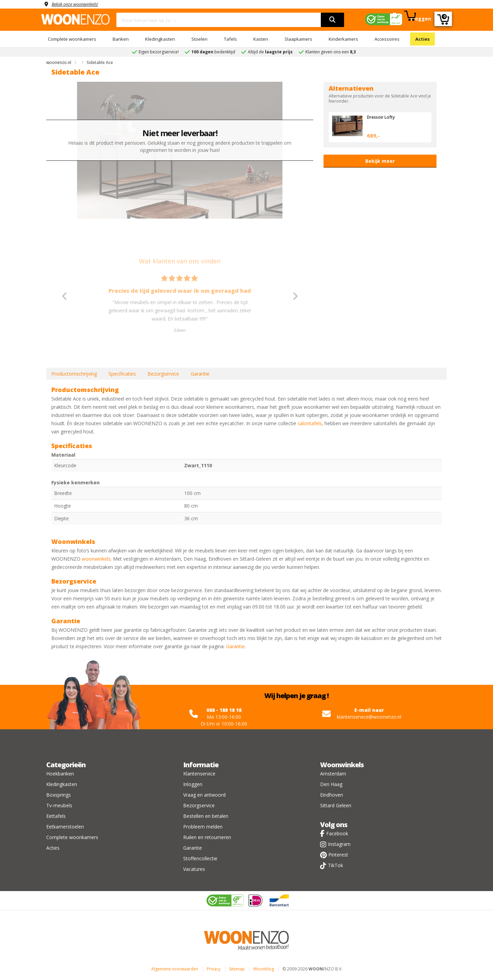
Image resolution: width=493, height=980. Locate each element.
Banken (121, 39)
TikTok (336, 865)
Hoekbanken (60, 774)
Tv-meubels (59, 805)
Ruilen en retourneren (207, 837)
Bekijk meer (380, 161)
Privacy (214, 969)
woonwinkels (96, 559)
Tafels (230, 39)
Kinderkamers (343, 39)
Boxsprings (59, 795)
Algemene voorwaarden (175, 969)
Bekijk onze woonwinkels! (79, 4)
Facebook (337, 833)
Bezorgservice (163, 374)
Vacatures (194, 869)
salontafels (310, 423)
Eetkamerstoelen (65, 827)
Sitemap (237, 969)
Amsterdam (333, 774)
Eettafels (56, 816)
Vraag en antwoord (204, 795)
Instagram (339, 844)
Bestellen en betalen (206, 816)
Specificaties (122, 374)
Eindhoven (332, 795)
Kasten (261, 39)
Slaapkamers (298, 39)
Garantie (200, 374)
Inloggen (193, 784)
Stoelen (199, 39)
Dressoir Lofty (382, 117)
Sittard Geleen (336, 805)
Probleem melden (203, 827)
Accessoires (387, 39)
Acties (422, 39)
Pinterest (338, 855)
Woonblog (264, 969)
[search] (332, 20)
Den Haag (331, 784)
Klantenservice (199, 774)
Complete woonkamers (72, 39)
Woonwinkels (342, 765)
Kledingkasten (160, 39)
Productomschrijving (74, 374)
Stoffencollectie (200, 858)
